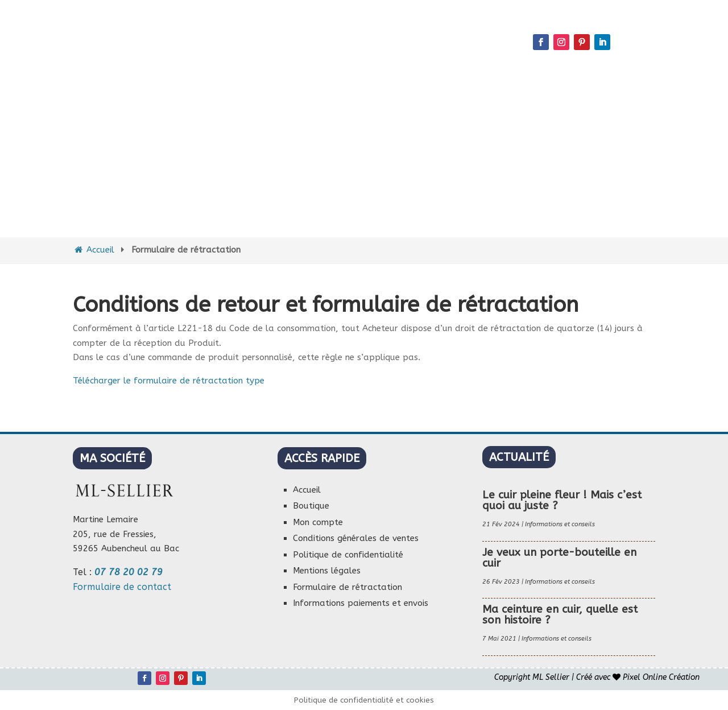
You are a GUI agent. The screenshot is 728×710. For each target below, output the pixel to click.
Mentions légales (327, 571)
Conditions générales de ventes (356, 538)
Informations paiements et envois (361, 603)
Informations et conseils (560, 524)
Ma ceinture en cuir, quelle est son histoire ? (560, 615)
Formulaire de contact (122, 587)
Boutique (311, 506)
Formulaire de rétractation (348, 587)
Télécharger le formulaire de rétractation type (169, 381)
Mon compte (318, 522)
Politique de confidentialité (348, 555)
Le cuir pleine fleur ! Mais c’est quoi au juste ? (562, 500)
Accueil (94, 250)
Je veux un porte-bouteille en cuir (559, 558)
